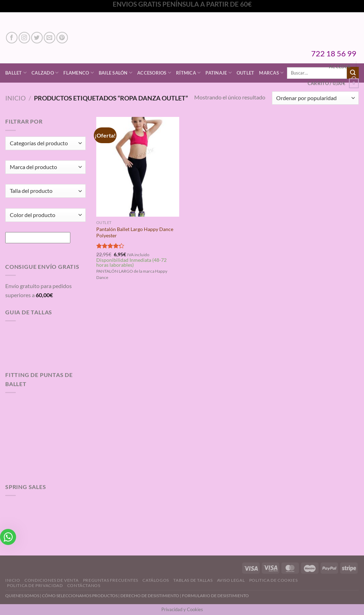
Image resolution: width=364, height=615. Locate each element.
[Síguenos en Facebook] (12, 38)
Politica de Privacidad (35, 585)
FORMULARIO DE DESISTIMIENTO (215, 596)
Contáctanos (84, 585)
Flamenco (79, 73)
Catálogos (156, 580)
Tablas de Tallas (193, 580)
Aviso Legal (231, 580)
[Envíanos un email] (50, 38)
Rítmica (188, 73)
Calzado (45, 73)
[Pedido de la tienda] (315, 98)
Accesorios (154, 73)
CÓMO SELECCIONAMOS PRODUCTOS (80, 596)
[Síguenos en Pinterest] (62, 38)
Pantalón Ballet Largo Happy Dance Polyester (135, 232)
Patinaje (219, 73)
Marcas (271, 73)
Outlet (246, 73)
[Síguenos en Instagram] (24, 38)
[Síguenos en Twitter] (37, 38)
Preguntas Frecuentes (111, 580)
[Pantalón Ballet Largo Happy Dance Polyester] (138, 167)
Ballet (16, 73)
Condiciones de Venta (51, 580)
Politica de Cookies (274, 580)
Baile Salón (115, 73)
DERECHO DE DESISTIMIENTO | (151, 596)
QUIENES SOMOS (22, 596)
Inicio (15, 98)
